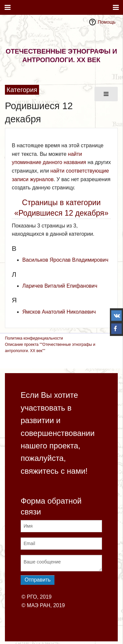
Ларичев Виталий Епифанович (60, 286)
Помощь (107, 22)
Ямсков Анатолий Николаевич (59, 312)
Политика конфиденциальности (34, 338)
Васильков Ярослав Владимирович (65, 260)
